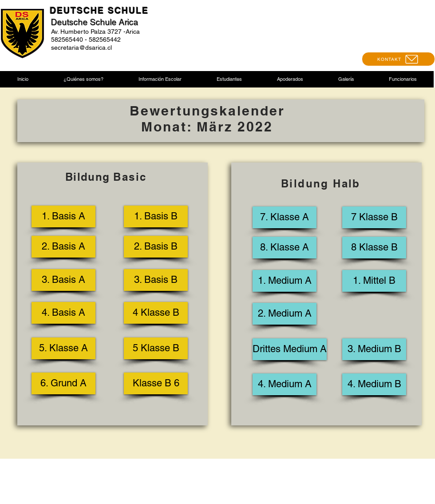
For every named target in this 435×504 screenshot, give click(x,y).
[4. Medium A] (285, 384)
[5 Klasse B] (156, 348)
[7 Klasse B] (374, 217)
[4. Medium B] (374, 384)
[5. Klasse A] (63, 348)
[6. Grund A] (63, 383)
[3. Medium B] (374, 349)
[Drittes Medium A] (290, 349)
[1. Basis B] (156, 216)
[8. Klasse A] (285, 248)
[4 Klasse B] (156, 313)
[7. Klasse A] (285, 217)
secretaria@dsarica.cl (81, 48)
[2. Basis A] (63, 247)
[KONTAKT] (398, 59)
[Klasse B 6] (156, 383)
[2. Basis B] (156, 247)
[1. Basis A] (63, 216)
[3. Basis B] (156, 280)
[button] (83, 79)
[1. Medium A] (285, 281)
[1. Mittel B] (374, 281)
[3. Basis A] (63, 280)
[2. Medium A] (285, 314)
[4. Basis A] (63, 313)
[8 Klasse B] (374, 248)
